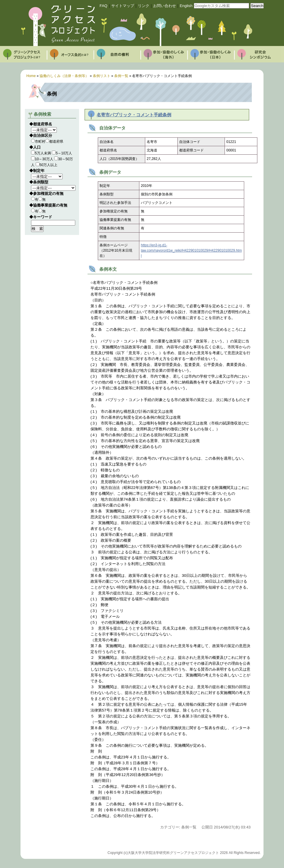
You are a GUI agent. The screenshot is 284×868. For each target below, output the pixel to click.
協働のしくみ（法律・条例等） (64, 76)
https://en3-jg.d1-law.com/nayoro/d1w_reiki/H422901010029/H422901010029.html (191, 250)
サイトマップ (123, 6)
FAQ (103, 6)
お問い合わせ (165, 6)
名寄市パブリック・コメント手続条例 (134, 115)
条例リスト (102, 76)
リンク (144, 6)
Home (31, 76)
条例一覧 (121, 76)
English (186, 6)
